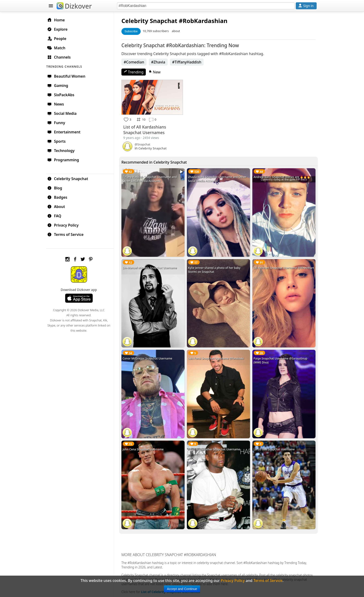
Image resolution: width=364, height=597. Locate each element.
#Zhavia (160, 62)
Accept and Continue (182, 589)
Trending (135, 72)
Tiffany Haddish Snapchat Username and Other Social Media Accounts (151, 179)
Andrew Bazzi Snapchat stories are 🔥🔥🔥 (282, 177)
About (58, 206)
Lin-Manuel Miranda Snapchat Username (151, 267)
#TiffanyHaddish (188, 62)
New (156, 72)
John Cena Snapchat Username (145, 447)
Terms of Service (67, 234)
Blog (57, 188)
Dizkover (74, 6)
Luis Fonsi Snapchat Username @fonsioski (217, 357)
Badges (59, 197)
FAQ (56, 216)
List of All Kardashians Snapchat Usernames (146, 129)
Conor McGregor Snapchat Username (149, 357)
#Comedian (135, 62)
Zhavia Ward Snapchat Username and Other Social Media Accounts (218, 179)
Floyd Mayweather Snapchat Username (215, 447)
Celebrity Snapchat (70, 178)
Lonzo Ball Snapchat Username (275, 447)
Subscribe (132, 31)
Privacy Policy (65, 225)
